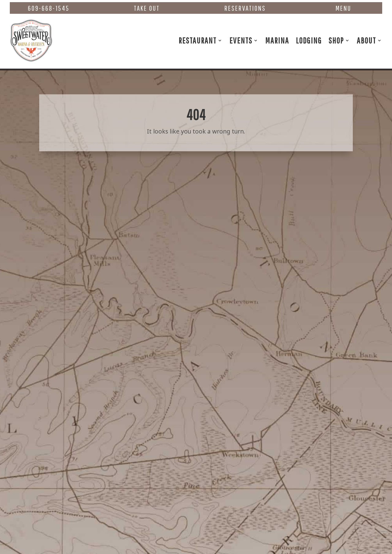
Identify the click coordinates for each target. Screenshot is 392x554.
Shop (336, 40)
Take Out (147, 8)
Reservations (245, 8)
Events (241, 40)
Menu (343, 8)
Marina (277, 40)
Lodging (309, 40)
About (366, 40)
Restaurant (198, 40)
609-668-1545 (49, 8)
